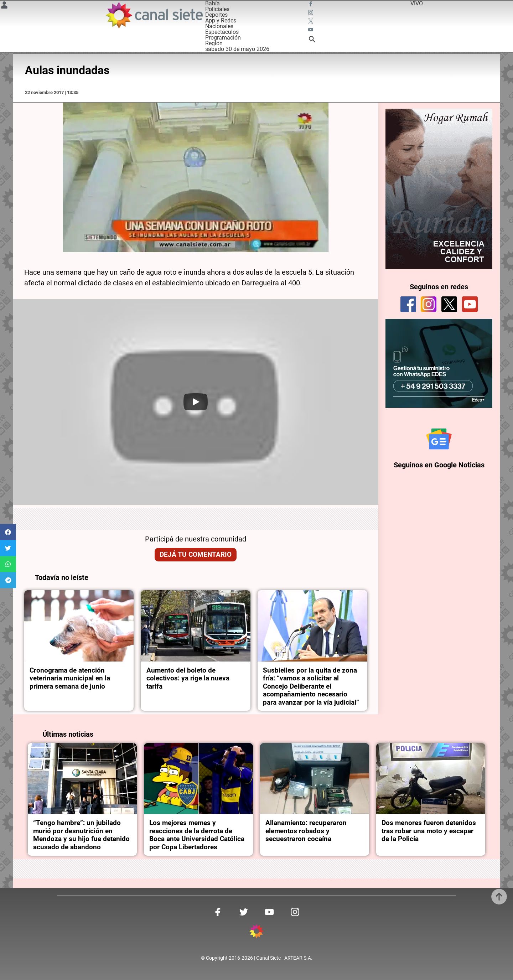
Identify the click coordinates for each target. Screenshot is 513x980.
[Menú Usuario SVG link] (4, 6)
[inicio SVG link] (256, 932)
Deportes (216, 15)
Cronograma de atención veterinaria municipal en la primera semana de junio (70, 678)
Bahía (213, 3)
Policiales (217, 9)
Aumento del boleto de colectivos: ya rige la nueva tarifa (188, 678)
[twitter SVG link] (311, 22)
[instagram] (429, 304)
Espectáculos (222, 32)
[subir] (499, 897)
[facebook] (408, 304)
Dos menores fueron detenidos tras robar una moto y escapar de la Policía (429, 831)
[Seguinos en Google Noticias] (439, 439)
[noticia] (79, 626)
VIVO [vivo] (417, 3)
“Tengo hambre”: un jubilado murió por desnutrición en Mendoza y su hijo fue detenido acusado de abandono (81, 835)
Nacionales (219, 26)
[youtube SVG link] (311, 31)
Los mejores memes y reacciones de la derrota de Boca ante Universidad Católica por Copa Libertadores (197, 835)
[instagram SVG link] (311, 14)
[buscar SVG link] (312, 40)
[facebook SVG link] (311, 5)
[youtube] (470, 304)
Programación (223, 38)
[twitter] (449, 304)
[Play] (196, 402)
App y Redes (221, 20)
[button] (8, 532)
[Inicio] (154, 15)
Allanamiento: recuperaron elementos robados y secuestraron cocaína (306, 831)
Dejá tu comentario (196, 555)
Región (214, 43)
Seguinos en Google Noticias (439, 465)
